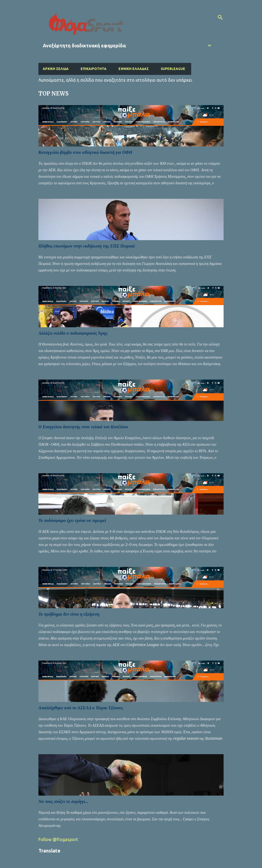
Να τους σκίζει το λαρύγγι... (63, 801)
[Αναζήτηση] (220, 17)
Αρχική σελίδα (56, 69)
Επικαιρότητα (94, 69)
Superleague (173, 69)
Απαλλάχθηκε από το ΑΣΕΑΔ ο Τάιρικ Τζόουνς (81, 708)
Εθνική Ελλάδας (134, 69)
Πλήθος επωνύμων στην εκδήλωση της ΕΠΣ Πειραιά (87, 246)
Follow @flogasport (58, 839)
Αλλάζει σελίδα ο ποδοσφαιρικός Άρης (73, 333)
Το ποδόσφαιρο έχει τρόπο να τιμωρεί (72, 520)
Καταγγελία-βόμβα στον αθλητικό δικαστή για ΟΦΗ (85, 152)
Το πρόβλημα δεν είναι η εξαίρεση (69, 614)
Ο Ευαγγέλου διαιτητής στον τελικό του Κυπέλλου (83, 427)
